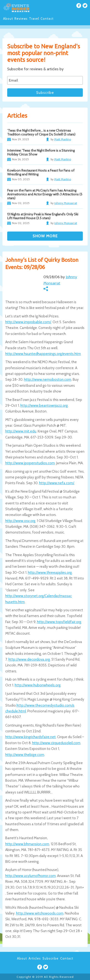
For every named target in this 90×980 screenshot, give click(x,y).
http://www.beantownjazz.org (44, 406)
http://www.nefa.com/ (57, 483)
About (8, 19)
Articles (35, 958)
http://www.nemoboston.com (48, 380)
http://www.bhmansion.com (27, 844)
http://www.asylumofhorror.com (30, 876)
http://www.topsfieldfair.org (59, 622)
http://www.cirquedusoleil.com (56, 743)
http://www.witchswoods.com (40, 913)
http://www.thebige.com (25, 755)
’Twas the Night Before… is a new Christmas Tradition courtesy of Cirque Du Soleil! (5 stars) (41, 132)
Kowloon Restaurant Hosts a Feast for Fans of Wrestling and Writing (41, 172)
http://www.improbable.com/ (28, 322)
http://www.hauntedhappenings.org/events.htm (43, 354)
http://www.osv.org (20, 521)
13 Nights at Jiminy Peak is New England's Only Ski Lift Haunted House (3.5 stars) (43, 216)
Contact (47, 19)
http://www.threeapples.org (50, 573)
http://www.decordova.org (29, 659)
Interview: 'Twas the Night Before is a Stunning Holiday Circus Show (41, 152)
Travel (34, 19)
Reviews (21, 19)
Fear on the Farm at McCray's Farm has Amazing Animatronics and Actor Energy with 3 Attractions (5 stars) (45, 194)
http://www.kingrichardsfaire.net (30, 737)
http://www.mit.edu (21, 431)
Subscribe (51, 958)
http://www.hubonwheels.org (38, 685)
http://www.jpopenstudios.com (30, 463)
